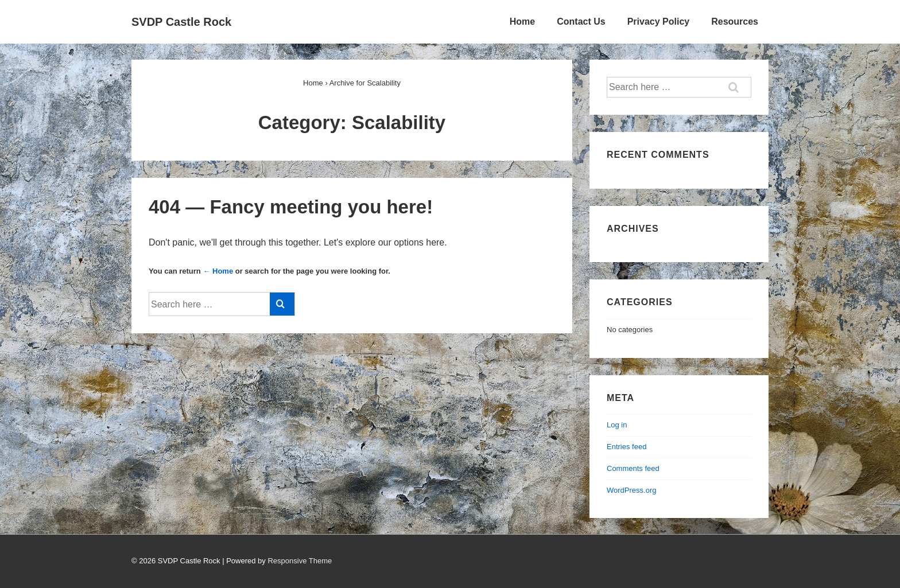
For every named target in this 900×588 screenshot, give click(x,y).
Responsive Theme (300, 561)
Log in (617, 425)
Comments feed (633, 468)
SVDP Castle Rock (181, 22)
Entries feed (626, 447)
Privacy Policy (659, 22)
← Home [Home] (218, 271)
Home (522, 22)
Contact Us (581, 22)
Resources (735, 22)
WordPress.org (631, 490)
